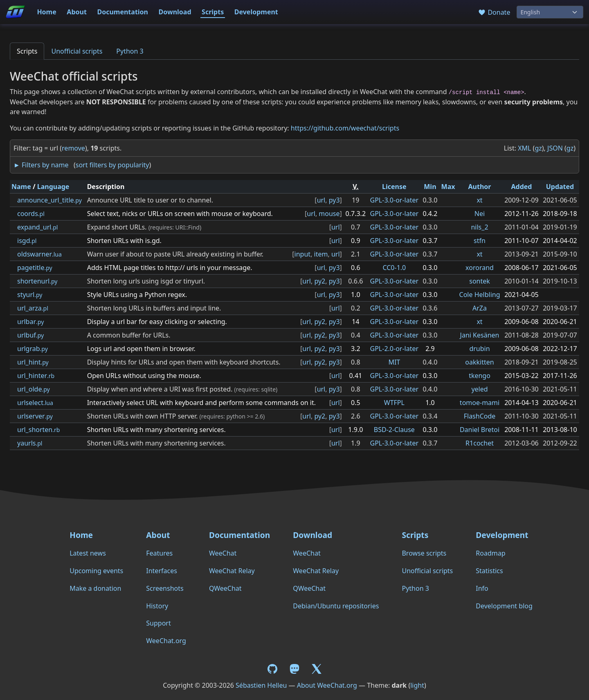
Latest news (88, 553)
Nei (480, 214)
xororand (480, 268)
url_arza (33, 308)
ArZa (480, 308)
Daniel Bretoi (480, 430)
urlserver (35, 416)
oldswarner (39, 254)
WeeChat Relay (232, 571)
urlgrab (33, 349)
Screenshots (165, 588)
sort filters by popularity (112, 165)
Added (521, 187)
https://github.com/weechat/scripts (345, 128)
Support (158, 623)
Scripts (213, 12)
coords (31, 214)
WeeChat (223, 553)
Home (46, 12)
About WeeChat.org (327, 685)
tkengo (480, 376)
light (417, 685)
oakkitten (479, 362)
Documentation (123, 12)
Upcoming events (96, 571)
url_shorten (38, 430)
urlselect (35, 403)
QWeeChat (225, 588)
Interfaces (162, 571)
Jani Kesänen (480, 335)
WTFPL (394, 403)
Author (480, 187)
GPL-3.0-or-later (395, 200)
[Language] (550, 12)
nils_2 (479, 227)
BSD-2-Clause (394, 430)
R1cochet (480, 443)
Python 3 (130, 51)
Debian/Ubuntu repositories (336, 606)
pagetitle (35, 268)
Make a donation (95, 588)
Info (482, 588)
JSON (555, 148)
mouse (329, 214)
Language (53, 187)
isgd (27, 241)
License (394, 187)
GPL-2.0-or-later (395, 349)
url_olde (34, 389)
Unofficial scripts (77, 51)
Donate (494, 12)
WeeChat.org (166, 641)
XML (524, 148)
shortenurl (37, 281)
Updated (560, 187)
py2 (320, 281)
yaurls (30, 443)
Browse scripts (424, 553)
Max (448, 187)
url (321, 200)
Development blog (504, 606)
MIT (394, 362)
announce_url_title (49, 200)
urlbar (30, 322)
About (77, 12)
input (303, 254)
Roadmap (490, 553)
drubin (479, 349)
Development (256, 12)
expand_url (37, 227)
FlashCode (480, 416)
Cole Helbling (480, 295)
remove (73, 148)
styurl (30, 295)
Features (159, 553)
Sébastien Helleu (261, 685)
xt (479, 200)
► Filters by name (41, 165)
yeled (479, 389)
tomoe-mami (480, 403)
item (321, 254)
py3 (334, 200)
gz (538, 148)
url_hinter (36, 376)
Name (21, 187)
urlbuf (30, 335)
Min (430, 187)
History (157, 606)
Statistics (489, 571)
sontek (480, 281)
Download (175, 12)
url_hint (33, 362)
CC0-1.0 (394, 268)
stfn (480, 241)
